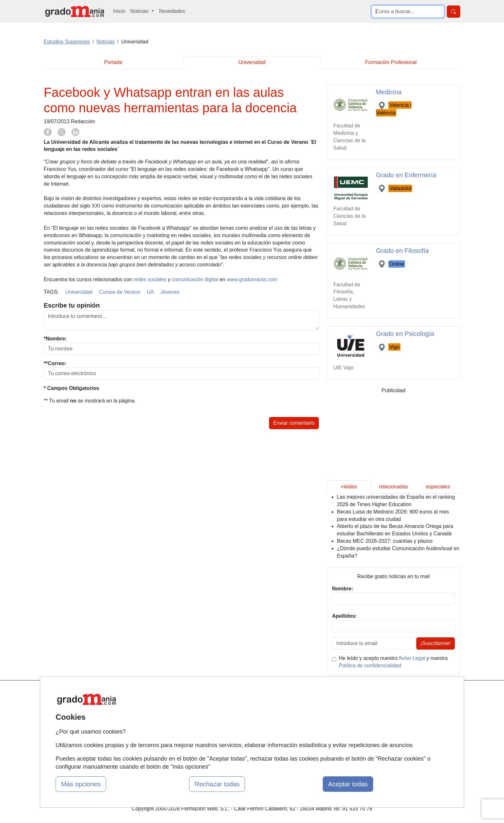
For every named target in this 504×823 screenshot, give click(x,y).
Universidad (252, 62)
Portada (113, 62)
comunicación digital (195, 279)
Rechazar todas (217, 784)
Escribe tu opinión (72, 305)
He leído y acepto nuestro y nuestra (393, 662)
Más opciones (81, 784)
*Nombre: (55, 339)
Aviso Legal (412, 658)
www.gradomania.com (252, 279)
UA (150, 292)
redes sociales (150, 279)
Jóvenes (170, 292)
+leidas (349, 487)
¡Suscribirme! (436, 643)
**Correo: (55, 363)
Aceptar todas (348, 784)
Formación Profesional (391, 62)
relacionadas (394, 487)
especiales (438, 487)
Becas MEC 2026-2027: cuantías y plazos (385, 541)
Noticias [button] (140, 11)
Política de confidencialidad (370, 666)
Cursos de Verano (120, 292)
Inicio (119, 11)
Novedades (172, 11)
